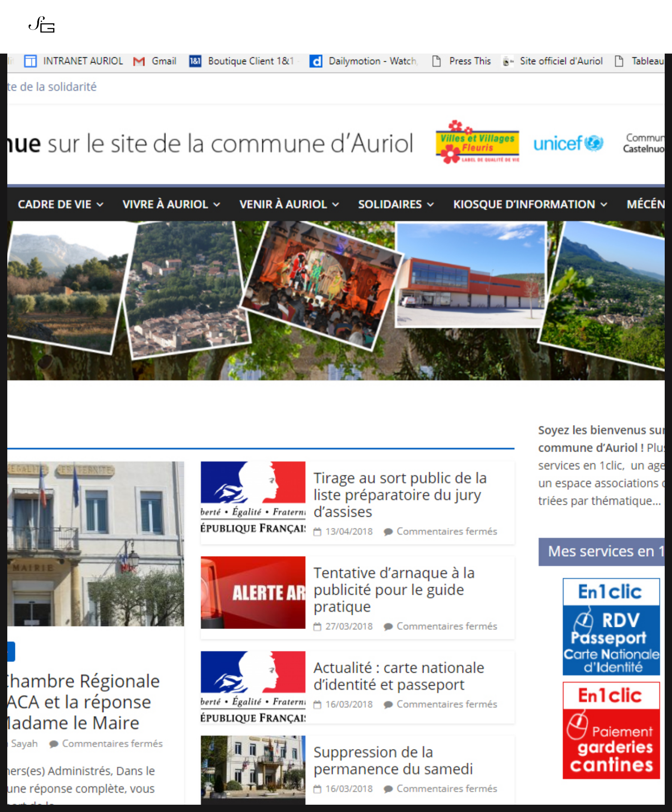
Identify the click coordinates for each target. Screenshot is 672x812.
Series (274, 30)
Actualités (312, 30)
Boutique (355, 30)
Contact (394, 30)
